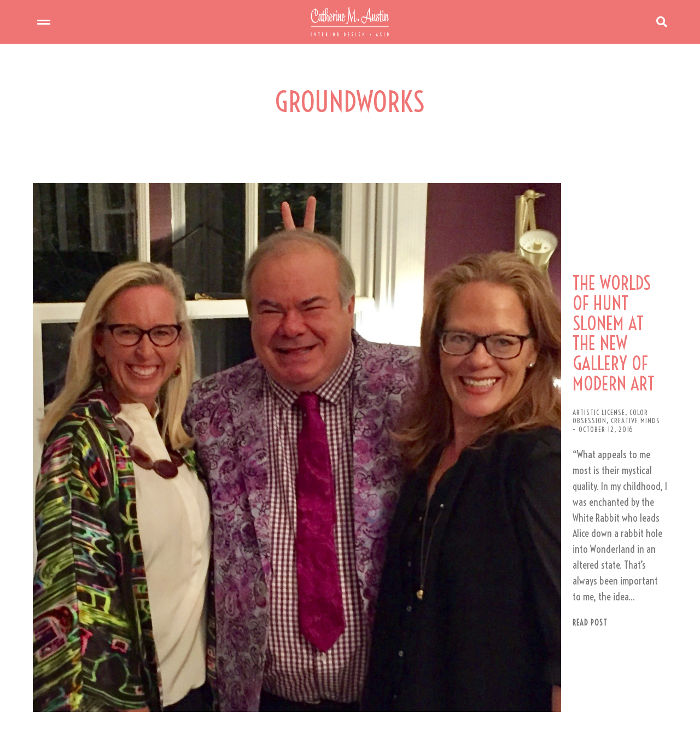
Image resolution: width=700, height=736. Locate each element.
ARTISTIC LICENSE (409, 342)
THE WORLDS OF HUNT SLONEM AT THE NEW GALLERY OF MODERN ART (516, 301)
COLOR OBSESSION (467, 342)
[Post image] (191, 364)
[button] (348, 691)
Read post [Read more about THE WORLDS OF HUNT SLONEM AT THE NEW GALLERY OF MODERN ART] (400, 442)
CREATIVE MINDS (523, 342)
